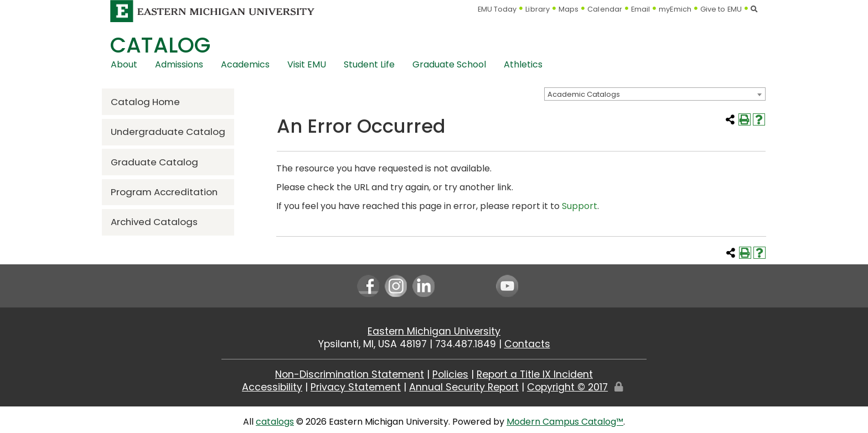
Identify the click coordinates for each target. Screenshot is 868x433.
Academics (245, 64)
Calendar (605, 9)
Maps (569, 9)
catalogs (275, 422)
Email (641, 9)
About (124, 64)
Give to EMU (721, 9)
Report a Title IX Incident (535, 374)
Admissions (179, 64)
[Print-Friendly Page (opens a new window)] (745, 119)
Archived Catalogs (154, 222)
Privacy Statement (356, 387)
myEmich (675, 9)
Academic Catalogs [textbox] (584, 94)
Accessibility (272, 387)
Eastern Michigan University (434, 331)
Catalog (160, 45)
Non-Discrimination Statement (350, 374)
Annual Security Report (464, 387)
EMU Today (497, 9)
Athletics (523, 64)
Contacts (527, 344)
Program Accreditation (164, 192)
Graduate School (449, 64)
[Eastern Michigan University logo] (213, 11)
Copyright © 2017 (567, 387)
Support (580, 206)
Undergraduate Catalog (168, 132)
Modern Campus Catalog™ (565, 422)
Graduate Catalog (154, 162)
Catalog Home (145, 102)
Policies (450, 374)
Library (538, 9)
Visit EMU (307, 64)
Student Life (369, 64)
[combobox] (655, 94)
